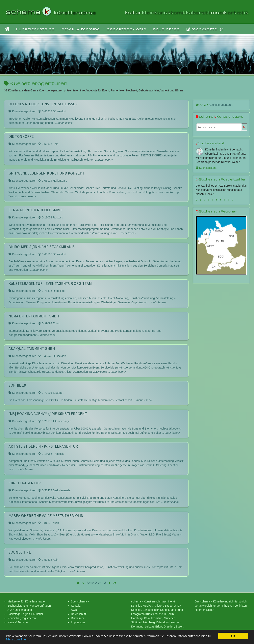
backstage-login (127, 29)
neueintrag (166, 29)
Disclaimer (77, 618)
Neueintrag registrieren (22, 618)
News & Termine (18, 622)
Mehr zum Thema (18, 640)
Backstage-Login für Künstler (25, 614)
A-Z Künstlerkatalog (20, 610)
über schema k (80, 601)
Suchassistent (206, 168)
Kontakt (76, 606)
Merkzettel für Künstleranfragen (27, 601)
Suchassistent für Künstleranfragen (29, 606)
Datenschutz (79, 614)
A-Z (205, 105)
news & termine (81, 29)
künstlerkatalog (35, 29)
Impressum (78, 622)
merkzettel (206, 29)
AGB (74, 610)
